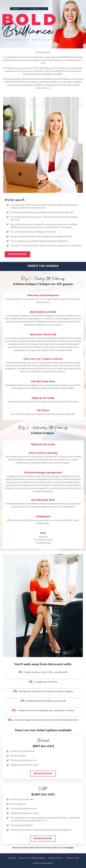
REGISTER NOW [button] (17, 254)
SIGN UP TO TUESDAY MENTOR (32, 858)
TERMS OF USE (72, 858)
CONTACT (11, 858)
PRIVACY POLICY (56, 858)
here (71, 848)
